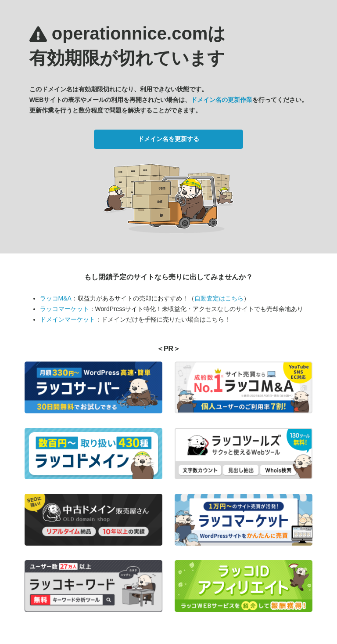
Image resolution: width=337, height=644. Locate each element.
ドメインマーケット (68, 319)
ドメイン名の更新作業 (222, 100)
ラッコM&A (56, 298)
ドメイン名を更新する (168, 139)
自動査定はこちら (219, 298)
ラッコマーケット (65, 309)
